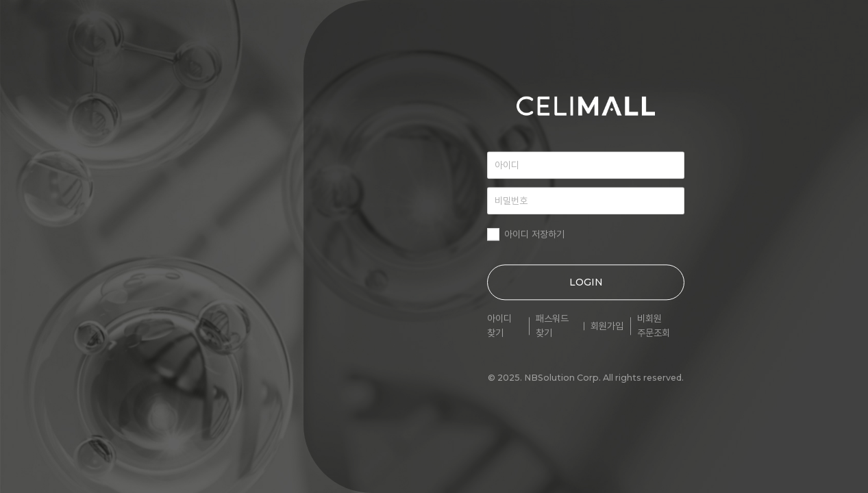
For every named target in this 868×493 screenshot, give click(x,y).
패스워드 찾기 (552, 326)
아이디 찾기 (499, 326)
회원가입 (607, 326)
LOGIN (586, 282)
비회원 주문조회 (654, 326)
